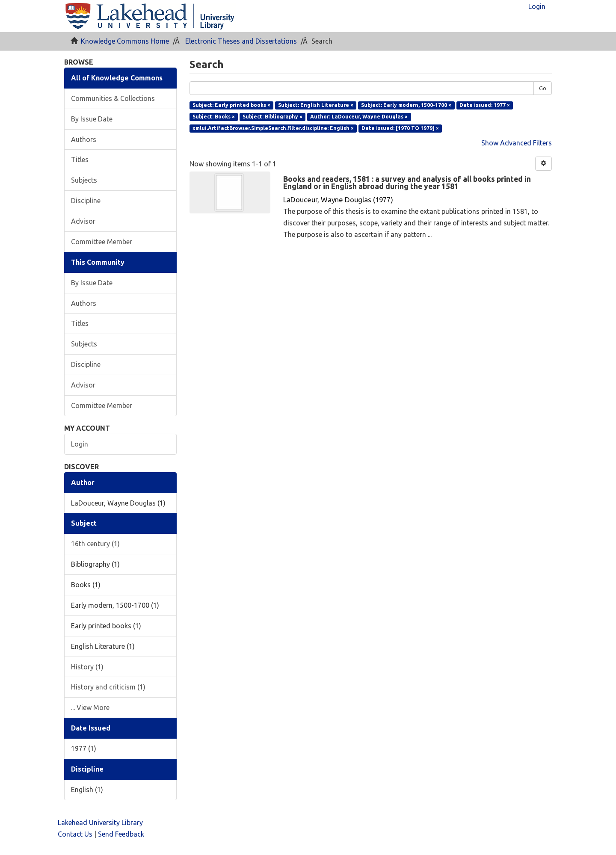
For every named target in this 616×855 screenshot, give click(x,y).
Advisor (83, 221)
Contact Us (75, 834)
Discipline (86, 201)
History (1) (87, 667)
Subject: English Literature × (316, 105)
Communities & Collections (113, 98)
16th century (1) (95, 544)
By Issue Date (92, 119)
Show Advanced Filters (517, 143)
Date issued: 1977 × (485, 105)
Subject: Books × (214, 117)
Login (80, 444)
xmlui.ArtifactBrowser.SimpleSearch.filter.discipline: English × (273, 128)
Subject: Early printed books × (231, 105)
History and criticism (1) (108, 687)
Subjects (84, 180)
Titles (80, 160)
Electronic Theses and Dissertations (241, 41)
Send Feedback (121, 834)
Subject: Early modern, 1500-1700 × (406, 105)
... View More (90, 707)
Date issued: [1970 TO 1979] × (400, 128)
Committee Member (102, 242)
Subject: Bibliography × (272, 117)
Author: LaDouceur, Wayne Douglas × (359, 117)
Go (543, 88)
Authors (84, 139)
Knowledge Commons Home (125, 41)
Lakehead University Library (100, 822)
